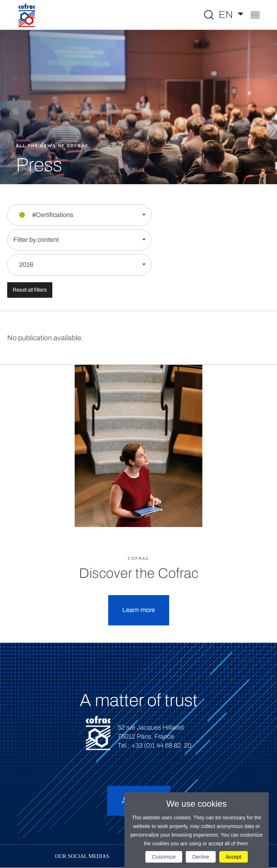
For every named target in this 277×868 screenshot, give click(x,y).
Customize (164, 857)
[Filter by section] (79, 215)
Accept (234, 857)
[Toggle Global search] (209, 15)
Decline (201, 857)
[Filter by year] (79, 265)
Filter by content (36, 240)
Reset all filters (30, 290)
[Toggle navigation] (255, 16)
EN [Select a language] (227, 15)
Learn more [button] (139, 610)
